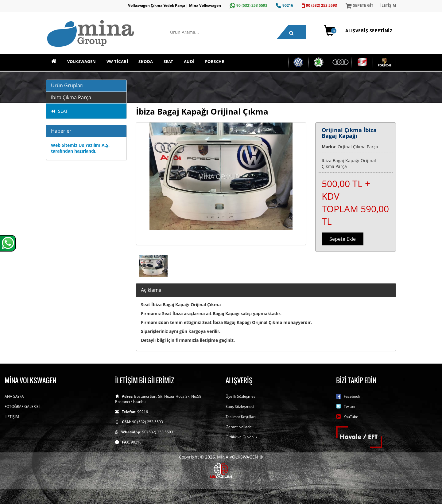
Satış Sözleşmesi (240, 406)
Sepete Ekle (343, 239)
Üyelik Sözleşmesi (241, 396)
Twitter (350, 406)
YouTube (351, 417)
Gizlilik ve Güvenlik (241, 437)
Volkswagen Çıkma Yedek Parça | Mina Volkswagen (174, 5)
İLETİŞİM (388, 5)
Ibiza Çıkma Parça (71, 97)
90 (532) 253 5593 (248, 5)
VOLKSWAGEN (82, 61)
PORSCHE (215, 61)
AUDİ (189, 61)
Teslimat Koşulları (241, 417)
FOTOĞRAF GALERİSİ (22, 406)
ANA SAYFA (14, 396)
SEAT (169, 61)
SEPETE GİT (359, 5)
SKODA (146, 61)
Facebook (352, 396)
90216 (284, 5)
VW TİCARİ (117, 61)
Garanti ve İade (239, 427)
